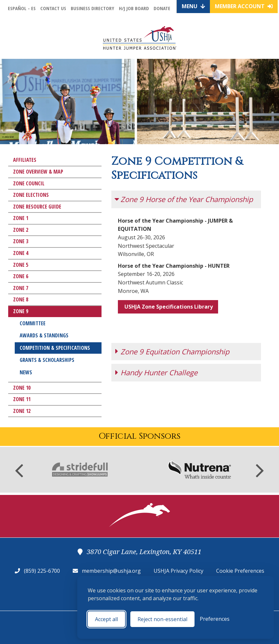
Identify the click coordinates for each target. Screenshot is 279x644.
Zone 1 (21, 218)
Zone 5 (21, 265)
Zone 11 (22, 399)
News (26, 372)
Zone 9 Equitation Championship (175, 330)
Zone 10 (22, 388)
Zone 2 (21, 230)
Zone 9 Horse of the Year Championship (187, 199)
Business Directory (93, 8)
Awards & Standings (44, 335)
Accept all (106, 619)
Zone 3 (21, 241)
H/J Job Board (134, 8)
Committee (33, 323)
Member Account (244, 6)
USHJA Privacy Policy (178, 571)
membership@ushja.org (111, 571)
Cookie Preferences (240, 571)
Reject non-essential (162, 619)
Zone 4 (21, 253)
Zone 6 (21, 276)
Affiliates (25, 160)
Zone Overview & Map (38, 172)
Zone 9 (21, 311)
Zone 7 (21, 288)
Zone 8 (21, 299)
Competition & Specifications (55, 348)
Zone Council (29, 183)
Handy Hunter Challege (159, 351)
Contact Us (53, 8)
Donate (162, 8)
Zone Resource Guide (37, 207)
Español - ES (22, 8)
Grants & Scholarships (47, 360)
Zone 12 (22, 411)
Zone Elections (31, 195)
